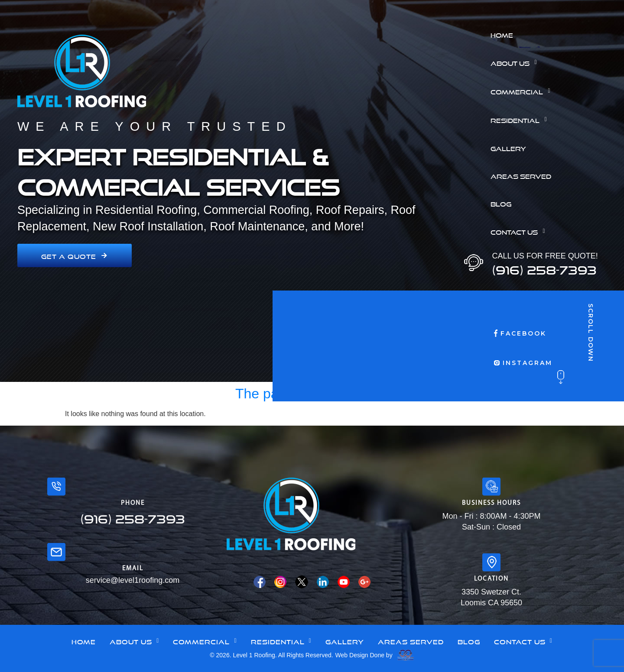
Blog (501, 203)
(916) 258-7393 (544, 268)
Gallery (508, 148)
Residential (521, 120)
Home (502, 34)
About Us (516, 62)
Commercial (523, 91)
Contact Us (520, 231)
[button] (554, 62)
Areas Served (521, 175)
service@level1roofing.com (133, 580)
